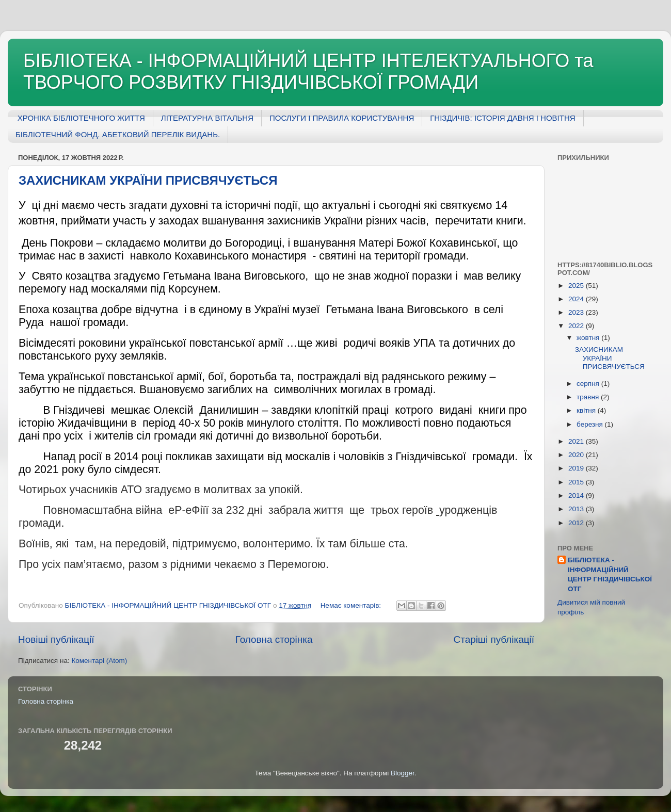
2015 (577, 482)
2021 (577, 441)
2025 (577, 286)
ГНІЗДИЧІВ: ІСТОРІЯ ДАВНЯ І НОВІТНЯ (502, 118)
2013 (577, 509)
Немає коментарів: (352, 605)
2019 (577, 468)
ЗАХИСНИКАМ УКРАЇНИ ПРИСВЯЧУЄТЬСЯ (148, 180)
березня (591, 424)
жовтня (589, 338)
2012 (577, 523)
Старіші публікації (494, 639)
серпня (589, 384)
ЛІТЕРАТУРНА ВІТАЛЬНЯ (207, 118)
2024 (577, 299)
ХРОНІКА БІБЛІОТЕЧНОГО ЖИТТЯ (81, 118)
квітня (587, 410)
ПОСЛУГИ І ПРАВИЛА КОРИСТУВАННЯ (342, 118)
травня (589, 397)
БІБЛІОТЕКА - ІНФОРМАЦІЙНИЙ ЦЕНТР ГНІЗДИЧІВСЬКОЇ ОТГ (610, 575)
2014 (577, 496)
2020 (577, 455)
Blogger (403, 773)
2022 (577, 326)
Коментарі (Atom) (99, 661)
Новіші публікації (56, 639)
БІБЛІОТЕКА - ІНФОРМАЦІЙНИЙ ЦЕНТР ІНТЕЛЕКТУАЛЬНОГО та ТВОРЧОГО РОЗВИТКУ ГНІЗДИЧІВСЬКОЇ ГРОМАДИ (308, 71)
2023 (577, 312)
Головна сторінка (274, 639)
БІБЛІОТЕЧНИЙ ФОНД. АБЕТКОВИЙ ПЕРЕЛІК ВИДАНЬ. (118, 134)
